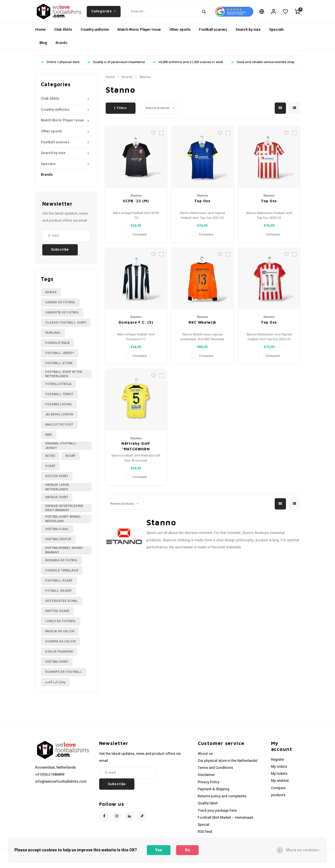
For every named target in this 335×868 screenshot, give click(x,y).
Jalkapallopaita (59, 420)
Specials (276, 35)
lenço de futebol (61, 626)
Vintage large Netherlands (57, 493)
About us (205, 759)
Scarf (50, 471)
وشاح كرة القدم (55, 687)
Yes (159, 850)
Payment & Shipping (214, 794)
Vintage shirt (57, 503)
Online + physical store (60, 67)
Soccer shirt (57, 481)
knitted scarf (57, 616)
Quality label (208, 809)
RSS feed (205, 837)
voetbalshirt (57, 667)
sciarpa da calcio (60, 647)
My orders (279, 772)
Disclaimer (206, 780)
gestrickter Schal (62, 606)
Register (278, 765)
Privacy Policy (209, 787)
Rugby (70, 461)
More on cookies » (303, 850)
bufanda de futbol (61, 566)
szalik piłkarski (59, 657)
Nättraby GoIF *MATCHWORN (136, 451)
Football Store (59, 369)
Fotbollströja (58, 389)
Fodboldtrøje (57, 348)
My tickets (279, 779)
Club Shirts (63, 35)
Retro (50, 461)
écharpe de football (64, 677)
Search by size (248, 35)
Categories (104, 14)
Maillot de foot (59, 430)
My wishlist (280, 786)
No (188, 850)
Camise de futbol (60, 308)
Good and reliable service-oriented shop (263, 67)
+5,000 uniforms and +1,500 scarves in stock (188, 67)
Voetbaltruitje (58, 545)
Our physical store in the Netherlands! (228, 766)
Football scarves (213, 35)
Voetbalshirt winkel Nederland (63, 524)
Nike (49, 440)
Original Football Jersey (61, 451)
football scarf (59, 586)
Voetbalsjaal (57, 534)
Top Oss (202, 206)
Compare (140, 240)
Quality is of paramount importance (116, 67)
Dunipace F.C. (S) (136, 327)
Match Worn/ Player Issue (139, 35)
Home (40, 35)
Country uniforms (95, 35)
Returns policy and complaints (222, 802)
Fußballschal (59, 410)
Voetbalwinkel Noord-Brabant (65, 556)
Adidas (51, 298)
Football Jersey (60, 358)
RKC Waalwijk (202, 327)
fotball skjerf (58, 596)
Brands (61, 48)
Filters (121, 113)
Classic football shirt (66, 328)
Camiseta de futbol (62, 318)
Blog (43, 48)
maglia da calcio (60, 637)
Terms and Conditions (215, 773)
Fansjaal (53, 338)
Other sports (180, 35)
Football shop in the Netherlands (64, 379)
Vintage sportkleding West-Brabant (64, 513)
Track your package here (217, 816)
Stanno (145, 83)
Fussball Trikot (59, 399)
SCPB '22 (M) (136, 206)
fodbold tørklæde (62, 576)
